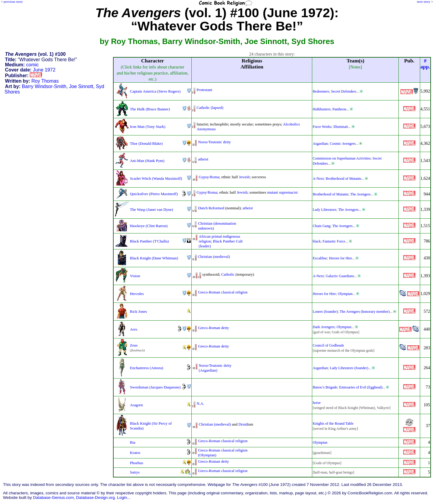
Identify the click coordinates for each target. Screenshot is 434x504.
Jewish (244, 177)
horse (317, 403)
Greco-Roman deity (214, 328)
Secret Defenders (344, 91)
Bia (133, 442)
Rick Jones (138, 311)
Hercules (137, 294)
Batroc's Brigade (325, 387)
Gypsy (204, 177)
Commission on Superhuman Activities (341, 158)
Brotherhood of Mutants (344, 179)
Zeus (134, 345)
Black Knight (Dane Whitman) (154, 258)
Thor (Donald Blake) (146, 143)
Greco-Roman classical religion (223, 292)
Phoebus (137, 463)
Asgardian (320, 144)
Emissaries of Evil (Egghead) (361, 387)
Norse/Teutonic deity (214, 142)
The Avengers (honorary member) (365, 312)
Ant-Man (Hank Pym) (147, 161)
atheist (203, 159)
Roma (215, 177)
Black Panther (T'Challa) (149, 241)
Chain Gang (321, 226)
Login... (124, 498)
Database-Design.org (95, 498)
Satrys (135, 472)
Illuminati (341, 127)
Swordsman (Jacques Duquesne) (155, 387)
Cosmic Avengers (343, 144)
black (317, 241)
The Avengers (360, 194)
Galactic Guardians (340, 276)
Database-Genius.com (53, 498)
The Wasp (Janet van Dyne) (151, 209)
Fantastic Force (334, 241)
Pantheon (339, 109)
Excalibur (320, 258)
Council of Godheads (328, 345)
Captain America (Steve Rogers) (155, 91)
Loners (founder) (325, 312)
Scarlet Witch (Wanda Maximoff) (156, 178)
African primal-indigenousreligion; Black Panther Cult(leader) (221, 241)
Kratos (135, 453)
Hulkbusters (321, 109)
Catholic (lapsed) (210, 108)
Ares (134, 329)
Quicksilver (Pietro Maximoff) (154, 194)
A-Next (318, 179)
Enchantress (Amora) (146, 368)
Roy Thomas (45, 81)
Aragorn (136, 405)
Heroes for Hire (340, 258)
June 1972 (44, 70)
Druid (243, 424)
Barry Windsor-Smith (44, 86)
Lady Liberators (324, 210)
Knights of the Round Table (333, 423)
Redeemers (321, 91)
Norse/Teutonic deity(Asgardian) (215, 368)
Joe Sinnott (81, 86)
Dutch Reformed (211, 208)
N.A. (200, 403)
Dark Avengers (324, 327)
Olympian (345, 294)
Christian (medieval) (214, 257)
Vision (135, 276)
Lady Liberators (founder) (349, 368)
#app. (425, 64)
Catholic (228, 274)
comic (33, 65)
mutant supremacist (282, 192)
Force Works (322, 127)
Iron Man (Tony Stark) (148, 127)
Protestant (204, 90)
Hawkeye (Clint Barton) (149, 226)
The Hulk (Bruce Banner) (150, 109)
